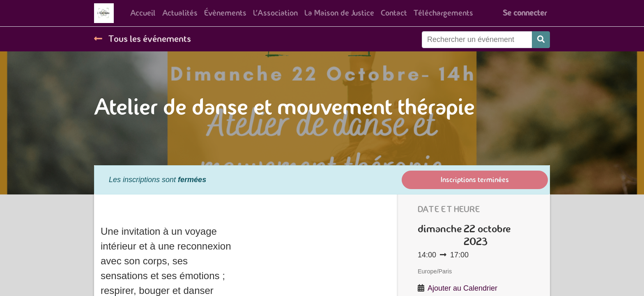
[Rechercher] (541, 40)
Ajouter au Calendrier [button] (462, 288)
